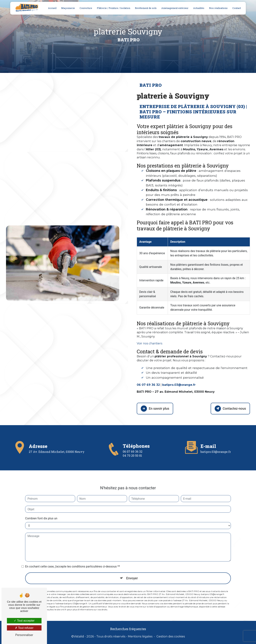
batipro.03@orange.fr (216, 434)
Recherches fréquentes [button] (128, 629)
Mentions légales (140, 636)
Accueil (52, 8)
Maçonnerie (68, 8)
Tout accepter (24, 621)
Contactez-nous (230, 408)
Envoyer (132, 560)
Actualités (198, 8)
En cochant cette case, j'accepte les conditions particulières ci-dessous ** (73, 549)
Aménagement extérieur (175, 8)
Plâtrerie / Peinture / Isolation (113, 8)
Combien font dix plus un (41, 501)
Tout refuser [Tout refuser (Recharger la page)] (24, 628)
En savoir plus (156, 408)
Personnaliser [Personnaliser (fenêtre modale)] (24, 635)
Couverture (85, 8)
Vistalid (79, 636)
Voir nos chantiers (149, 343)
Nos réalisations (218, 8)
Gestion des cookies (171, 636)
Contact (236, 8)
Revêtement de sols (145, 8)
